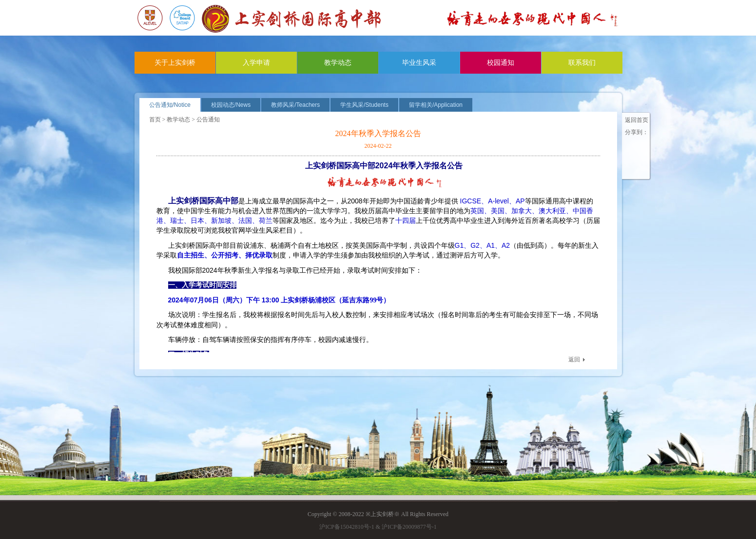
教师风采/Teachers (295, 105)
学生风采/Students (364, 105)
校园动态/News (231, 105)
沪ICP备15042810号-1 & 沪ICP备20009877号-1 (378, 527)
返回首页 (637, 120)
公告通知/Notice (170, 105)
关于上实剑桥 (175, 63)
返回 (574, 359)
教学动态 (338, 63)
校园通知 (501, 63)
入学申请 (256, 63)
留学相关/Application (436, 105)
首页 (155, 120)
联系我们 (582, 63)
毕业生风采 (419, 63)
